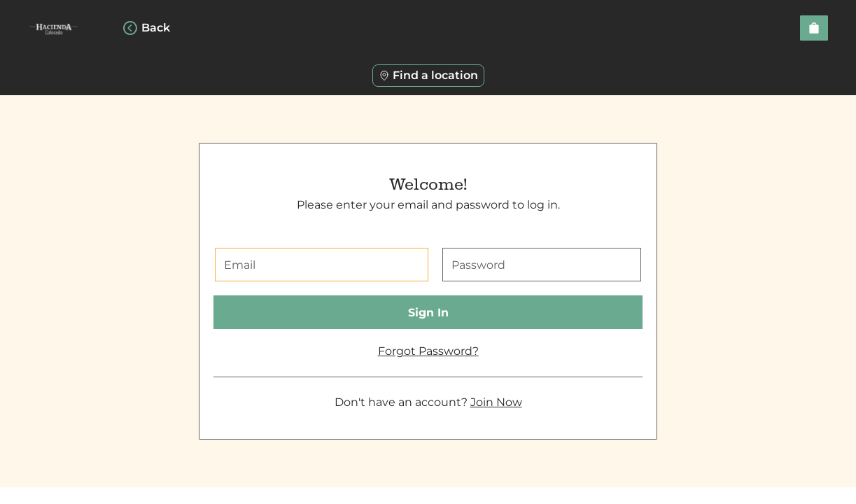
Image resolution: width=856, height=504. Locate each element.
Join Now (496, 402)
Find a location (428, 75)
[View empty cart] (814, 28)
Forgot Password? (428, 351)
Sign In (428, 313)
